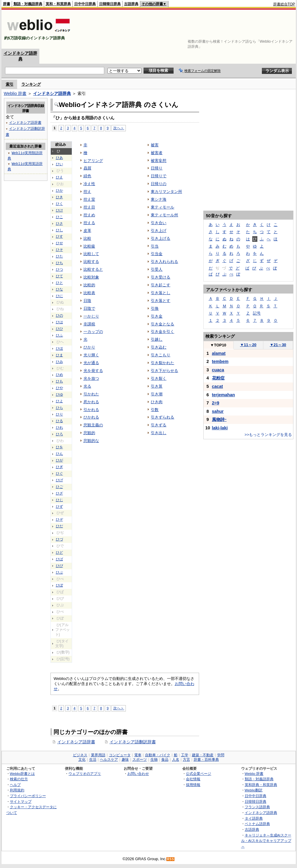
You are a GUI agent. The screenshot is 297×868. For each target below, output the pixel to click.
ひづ (59, 539)
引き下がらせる (164, 371)
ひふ (59, 335)
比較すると (93, 269)
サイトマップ (21, 801)
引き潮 (157, 394)
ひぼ (59, 585)
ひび (59, 566)
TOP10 (218, 345)
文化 (82, 760)
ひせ (59, 243)
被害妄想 (159, 161)
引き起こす (161, 285)
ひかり (89, 347)
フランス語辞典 (257, 807)
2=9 (216, 403)
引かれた (91, 394)
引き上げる (161, 238)
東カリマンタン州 (166, 192)
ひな (59, 289)
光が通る (91, 363)
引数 (155, 410)
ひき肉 (157, 402)
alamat (219, 353)
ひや (59, 388)
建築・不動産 (203, 755)
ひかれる (91, 417)
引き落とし (161, 293)
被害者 (157, 153)
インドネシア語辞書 (76, 742)
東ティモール (162, 207)
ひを (59, 447)
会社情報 (193, 779)
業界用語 (98, 755)
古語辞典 (131, 4)
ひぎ (59, 467)
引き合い (159, 223)
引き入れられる (164, 262)
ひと (59, 283)
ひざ (59, 493)
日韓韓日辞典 (110, 4)
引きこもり (161, 355)
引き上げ (159, 231)
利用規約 (17, 790)
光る (87, 386)
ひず (59, 507)
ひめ (59, 375)
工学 (185, 755)
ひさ (59, 224)
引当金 (157, 254)
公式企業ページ (199, 774)
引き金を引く (162, 332)
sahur (218, 411)
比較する (91, 262)
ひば (59, 559)
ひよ (59, 401)
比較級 (89, 246)
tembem (220, 361)
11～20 (248, 345)
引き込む (159, 347)
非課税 (89, 324)
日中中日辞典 (85, 4)
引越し (157, 339)
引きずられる (162, 417)
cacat (218, 386)
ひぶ (59, 572)
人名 (176, 760)
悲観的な (91, 441)
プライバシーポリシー (28, 796)
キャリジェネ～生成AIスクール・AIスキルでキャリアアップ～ (266, 841)
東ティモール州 (164, 215)
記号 (257, 313)
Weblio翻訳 (254, 790)
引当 (155, 246)
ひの (59, 315)
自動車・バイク (158, 755)
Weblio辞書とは (22, 774)
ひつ (59, 270)
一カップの (93, 332)
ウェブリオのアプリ (85, 774)
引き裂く (159, 378)
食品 (165, 760)
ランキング (31, 84)
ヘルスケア (109, 760)
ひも (59, 381)
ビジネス (80, 755)
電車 (138, 755)
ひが (59, 460)
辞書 (7, 4)
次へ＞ (119, 128)
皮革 (87, 231)
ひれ (59, 428)
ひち (59, 263)
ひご (59, 487)
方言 (186, 760)
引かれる (91, 410)
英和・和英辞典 (58, 4)
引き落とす (161, 301)
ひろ (59, 434)
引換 (155, 308)
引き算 (157, 386)
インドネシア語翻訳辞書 (133, 742)
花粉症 (218, 378)
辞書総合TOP (284, 4)
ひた (59, 256)
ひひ (59, 329)
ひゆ (59, 394)
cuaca (218, 370)
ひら (59, 408)
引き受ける (161, 277)
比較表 (89, 293)
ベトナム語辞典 (257, 824)
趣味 (125, 760)
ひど (59, 553)
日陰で (89, 308)
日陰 (87, 301)
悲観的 (89, 433)
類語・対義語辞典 (28, 4)
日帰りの (159, 184)
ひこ (59, 217)
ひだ (59, 526)
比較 (87, 238)
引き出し (159, 433)
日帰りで (159, 176)
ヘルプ (15, 785)
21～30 (278, 345)
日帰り (157, 168)
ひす (59, 236)
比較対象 (91, 277)
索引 (10, 84)
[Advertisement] (277, 29)
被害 (155, 145)
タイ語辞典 (254, 818)
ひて (59, 276)
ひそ (59, 250)
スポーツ (140, 760)
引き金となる (162, 324)
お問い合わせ (138, 774)
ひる (59, 421)
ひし (59, 230)
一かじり (91, 316)
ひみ (59, 362)
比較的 (89, 285)
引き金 (157, 316)
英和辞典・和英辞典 (261, 785)
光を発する (93, 371)
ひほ (59, 349)
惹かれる (91, 402)
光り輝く (91, 355)
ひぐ (59, 474)
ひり (59, 414)
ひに (59, 296)
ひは (59, 322)
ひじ (59, 500)
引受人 (157, 269)
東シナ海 (159, 199)
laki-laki (220, 428)
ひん (59, 454)
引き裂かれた (162, 363)
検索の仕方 (19, 779)
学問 (221, 755)
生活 (93, 760)
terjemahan (224, 395)
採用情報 (193, 785)
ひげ (59, 480)
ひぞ (59, 519)
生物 (154, 760)
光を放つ (91, 378)
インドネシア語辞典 (52, 93)
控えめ (89, 215)
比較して (91, 254)
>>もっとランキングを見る (268, 435)
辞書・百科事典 (206, 760)
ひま (59, 355)
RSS (171, 859)
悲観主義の (93, 425)
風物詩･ (219, 419)
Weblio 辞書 (15, 93)
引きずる (159, 425)
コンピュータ (120, 755)
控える (89, 223)
